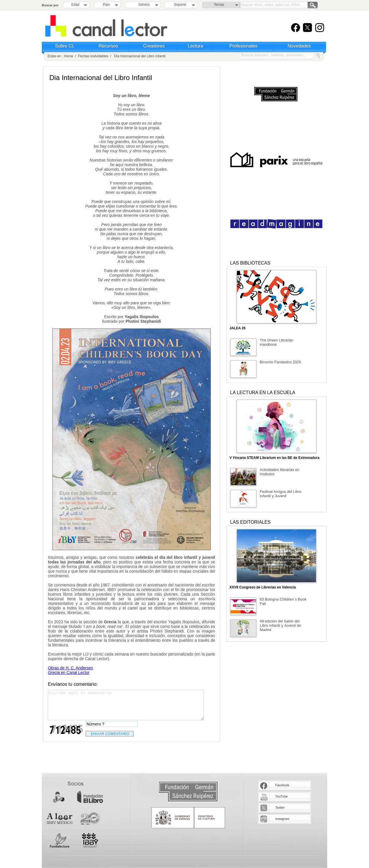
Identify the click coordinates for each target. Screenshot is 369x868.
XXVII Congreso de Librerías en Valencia (263, 587)
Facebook (282, 785)
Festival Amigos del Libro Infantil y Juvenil (281, 494)
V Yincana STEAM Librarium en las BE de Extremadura (274, 458)
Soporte (180, 5)
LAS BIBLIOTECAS (250, 263)
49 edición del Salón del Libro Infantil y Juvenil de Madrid (280, 625)
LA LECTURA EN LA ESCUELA (263, 393)
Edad (75, 5)
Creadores (154, 46)
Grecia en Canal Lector (69, 673)
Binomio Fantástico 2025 (280, 362)
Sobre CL (65, 46)
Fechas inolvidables (93, 56)
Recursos (108, 46)
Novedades (299, 46)
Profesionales (243, 46)
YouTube (282, 796)
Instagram (282, 819)
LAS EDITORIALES (250, 522)
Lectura (195, 46)
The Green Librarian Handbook (276, 342)
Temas (219, 5)
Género (143, 5)
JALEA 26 (238, 328)
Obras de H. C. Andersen (70, 668)
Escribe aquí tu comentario (126, 705)
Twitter (280, 808)
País (106, 5)
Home (69, 56)
